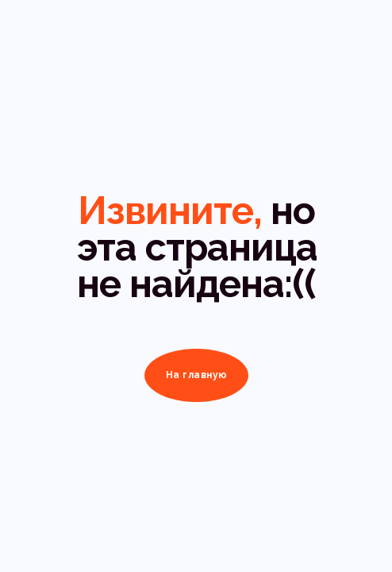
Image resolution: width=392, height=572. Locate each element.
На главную (197, 375)
